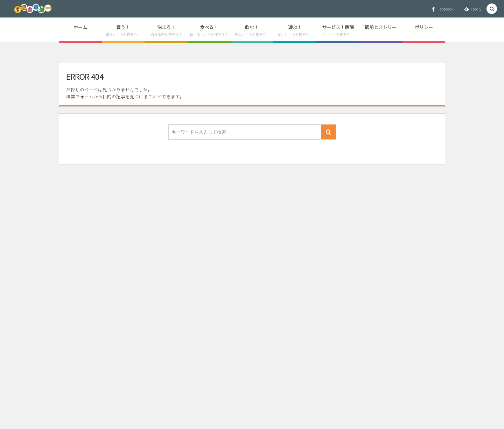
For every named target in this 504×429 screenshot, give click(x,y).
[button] (492, 9)
